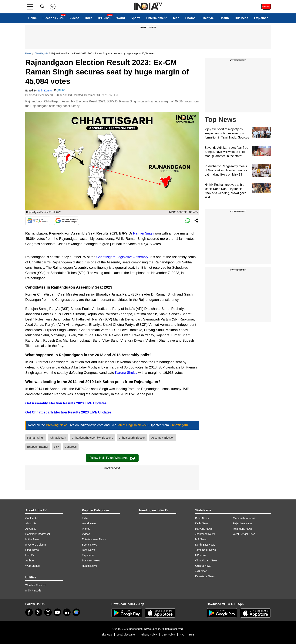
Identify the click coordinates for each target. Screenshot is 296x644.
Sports (136, 18)
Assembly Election (163, 438)
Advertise (31, 529)
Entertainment (156, 18)
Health (224, 18)
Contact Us (32, 518)
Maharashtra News (244, 518)
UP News (201, 555)
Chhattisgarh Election (132, 438)
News (28, 53)
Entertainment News (94, 539)
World (121, 18)
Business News (91, 560)
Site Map (107, 635)
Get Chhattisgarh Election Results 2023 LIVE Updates (68, 412)
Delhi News (202, 523)
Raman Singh (143, 233)
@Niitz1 (61, 90)
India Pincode (33, 591)
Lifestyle (208, 18)
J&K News (201, 571)
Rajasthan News (243, 523)
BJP (56, 447)
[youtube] (57, 612)
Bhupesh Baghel (38, 447)
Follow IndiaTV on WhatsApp (112, 458)
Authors (30, 560)
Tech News (88, 550)
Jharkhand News (205, 534)
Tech (176, 18)
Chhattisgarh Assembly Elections (92, 438)
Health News (89, 566)
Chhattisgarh (41, 53)
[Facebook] (29, 612)
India (89, 18)
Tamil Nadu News (205, 550)
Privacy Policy (149, 635)
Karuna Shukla (126, 373)
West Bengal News (244, 534)
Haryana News (204, 529)
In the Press (32, 539)
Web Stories (32, 566)
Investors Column (36, 545)
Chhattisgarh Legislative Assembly (122, 257)
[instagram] (48, 612)
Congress (71, 447)
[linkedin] (67, 612)
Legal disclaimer (126, 635)
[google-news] (76, 612)
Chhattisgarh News (206, 560)
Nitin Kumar (45, 91)
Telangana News (243, 529)
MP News (201, 539)
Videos (74, 18)
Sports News (89, 545)
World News (89, 523)
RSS (192, 635)
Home (32, 18)
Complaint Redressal (38, 534)
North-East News (205, 545)
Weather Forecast (36, 585)
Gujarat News (203, 566)
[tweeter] (39, 612)
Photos (190, 18)
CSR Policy (168, 635)
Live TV (30, 555)
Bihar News (202, 518)
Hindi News (32, 550)
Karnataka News (205, 576)
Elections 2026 (53, 18)
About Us (31, 523)
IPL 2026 (104, 18)
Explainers (88, 555)
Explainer (261, 18)
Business (242, 18)
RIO (182, 635)
